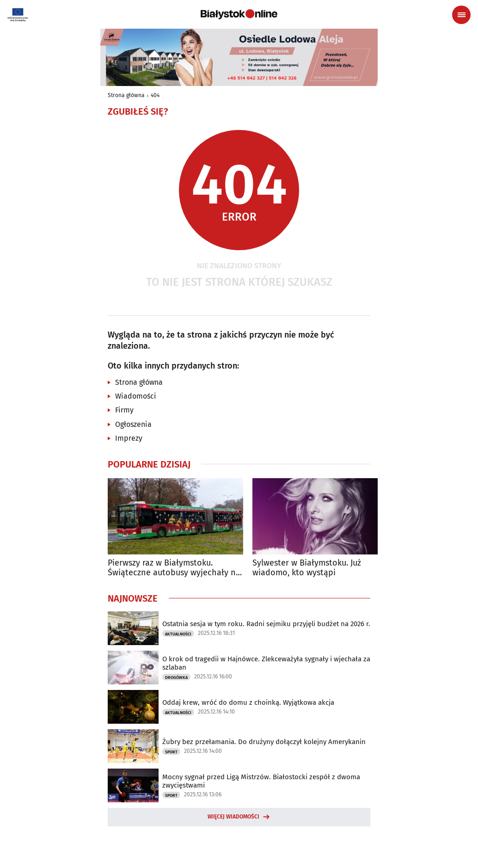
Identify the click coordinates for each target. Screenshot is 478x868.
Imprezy (129, 438)
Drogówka (176, 677)
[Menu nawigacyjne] (461, 15)
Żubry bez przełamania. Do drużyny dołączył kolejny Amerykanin (264, 742)
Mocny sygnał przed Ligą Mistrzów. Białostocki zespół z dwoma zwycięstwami (261, 781)
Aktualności (178, 634)
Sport (171, 752)
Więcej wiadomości (233, 817)
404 (155, 95)
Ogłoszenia (133, 424)
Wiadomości (136, 396)
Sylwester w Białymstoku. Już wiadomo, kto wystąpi (307, 568)
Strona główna (126, 95)
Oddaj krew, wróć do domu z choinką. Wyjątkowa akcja (248, 702)
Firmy (124, 410)
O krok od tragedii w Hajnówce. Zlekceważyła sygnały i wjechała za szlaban (266, 663)
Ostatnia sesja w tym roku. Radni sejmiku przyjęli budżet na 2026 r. (266, 624)
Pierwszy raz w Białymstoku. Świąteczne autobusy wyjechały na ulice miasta (174, 568)
